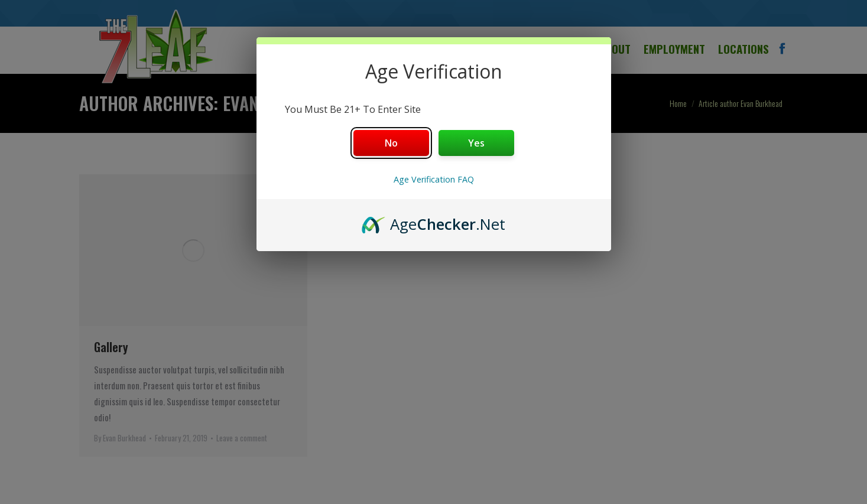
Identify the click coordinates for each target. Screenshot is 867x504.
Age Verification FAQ (434, 179)
